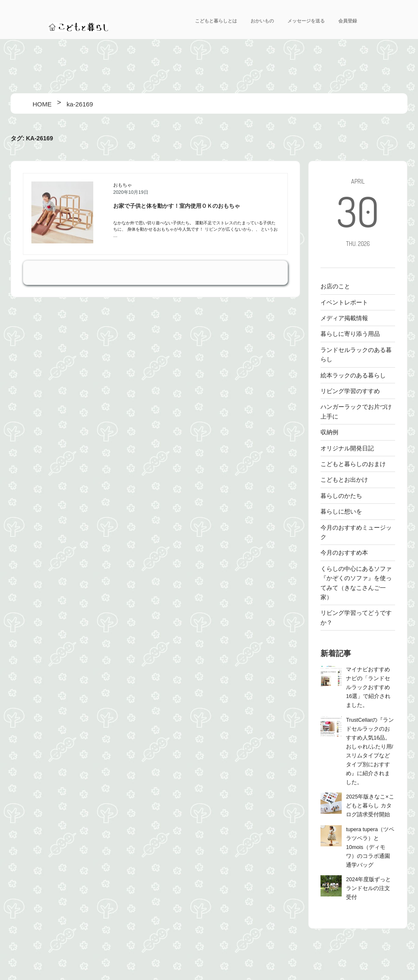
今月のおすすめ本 (344, 553)
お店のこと (335, 286)
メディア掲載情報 (344, 318)
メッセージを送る (306, 21)
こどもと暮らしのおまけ (353, 464)
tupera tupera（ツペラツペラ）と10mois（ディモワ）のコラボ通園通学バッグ (370, 847)
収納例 (329, 432)
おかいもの (262, 21)
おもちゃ (123, 185)
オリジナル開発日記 (347, 448)
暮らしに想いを (341, 511)
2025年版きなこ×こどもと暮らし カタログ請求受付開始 (370, 806)
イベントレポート (344, 302)
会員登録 (348, 21)
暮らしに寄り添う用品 (350, 334)
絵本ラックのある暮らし (353, 375)
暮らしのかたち (341, 496)
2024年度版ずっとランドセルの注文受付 (368, 888)
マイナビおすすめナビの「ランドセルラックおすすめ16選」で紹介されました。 (368, 687)
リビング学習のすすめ (350, 391)
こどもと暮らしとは (216, 21)
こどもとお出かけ (344, 480)
